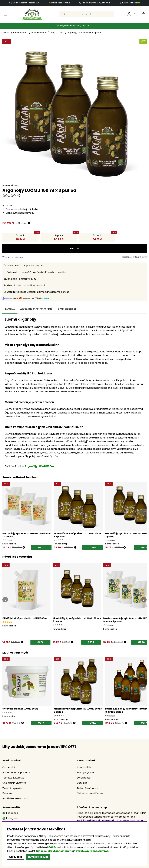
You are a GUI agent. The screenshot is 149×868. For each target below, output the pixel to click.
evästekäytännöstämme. (92, 851)
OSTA (41, 548)
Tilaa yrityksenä (86, 773)
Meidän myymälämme (90, 794)
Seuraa (74, 249)
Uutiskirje (82, 783)
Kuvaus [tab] (10, 309)
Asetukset (15, 857)
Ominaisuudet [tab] (68, 309)
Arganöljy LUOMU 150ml (40, 466)
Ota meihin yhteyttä (14, 783)
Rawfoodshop (10, 185)
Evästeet (8, 794)
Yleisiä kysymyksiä (13, 788)
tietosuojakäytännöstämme (54, 851)
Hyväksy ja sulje (38, 857)
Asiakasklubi (84, 768)
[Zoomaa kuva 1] (74, 111)
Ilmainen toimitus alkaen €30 (26, 3)
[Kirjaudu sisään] (129, 14)
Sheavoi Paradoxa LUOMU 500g (20, 709)
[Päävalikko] (5, 14)
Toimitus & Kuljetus (13, 778)
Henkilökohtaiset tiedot (16, 799)
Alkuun (6, 33)
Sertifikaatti (84, 778)
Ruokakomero (39, 33)
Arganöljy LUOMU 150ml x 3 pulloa (85, 33)
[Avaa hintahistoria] (29, 223)
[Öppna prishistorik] (24, 548)
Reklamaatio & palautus (16, 773)
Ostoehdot (9, 768)
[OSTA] (40, 643)
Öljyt (52, 33)
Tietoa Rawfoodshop (89, 788)
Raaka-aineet (20, 33)
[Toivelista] (136, 14)
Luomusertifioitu (131, 3)
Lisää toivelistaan (13, 257)
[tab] (37, 309)
